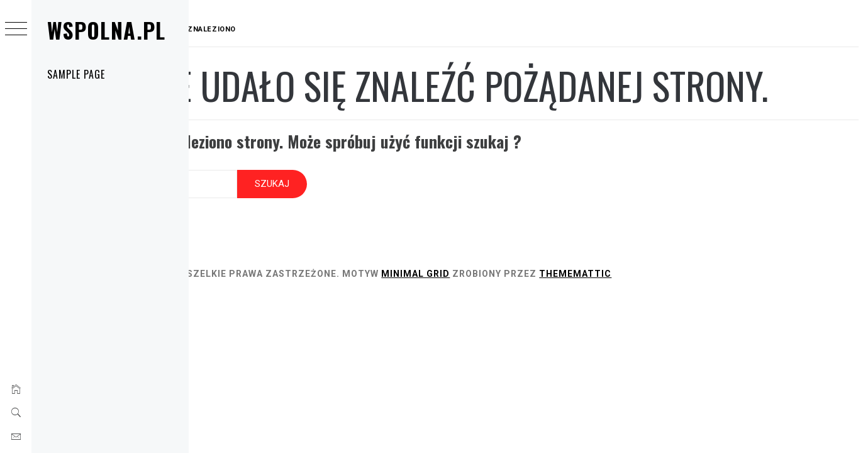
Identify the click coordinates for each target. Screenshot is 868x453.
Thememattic (699, 312)
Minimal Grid (539, 312)
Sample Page (76, 74)
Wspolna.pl (107, 30)
